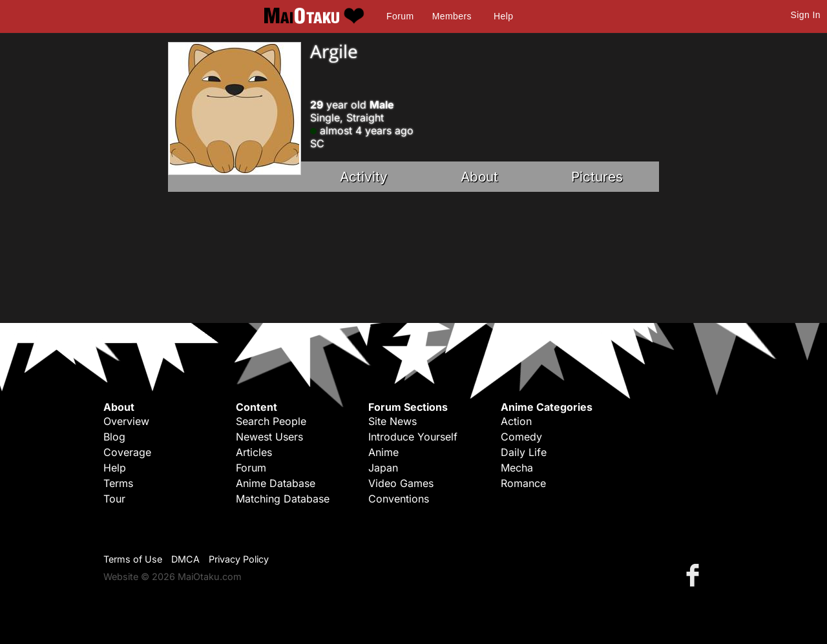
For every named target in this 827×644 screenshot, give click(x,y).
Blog (114, 437)
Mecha (517, 468)
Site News (393, 421)
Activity (364, 177)
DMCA (185, 559)
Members (452, 16)
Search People (271, 421)
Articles (254, 452)
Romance (523, 483)
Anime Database (276, 483)
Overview (126, 421)
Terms (118, 483)
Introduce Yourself (413, 437)
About (479, 177)
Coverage (127, 452)
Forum (400, 16)
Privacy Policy (239, 559)
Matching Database (283, 499)
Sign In (806, 15)
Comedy (521, 437)
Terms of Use (133, 559)
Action (516, 421)
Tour (114, 499)
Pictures (597, 177)
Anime (383, 452)
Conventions (399, 499)
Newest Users (269, 437)
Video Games (401, 483)
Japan (383, 468)
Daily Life (524, 452)
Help (503, 16)
